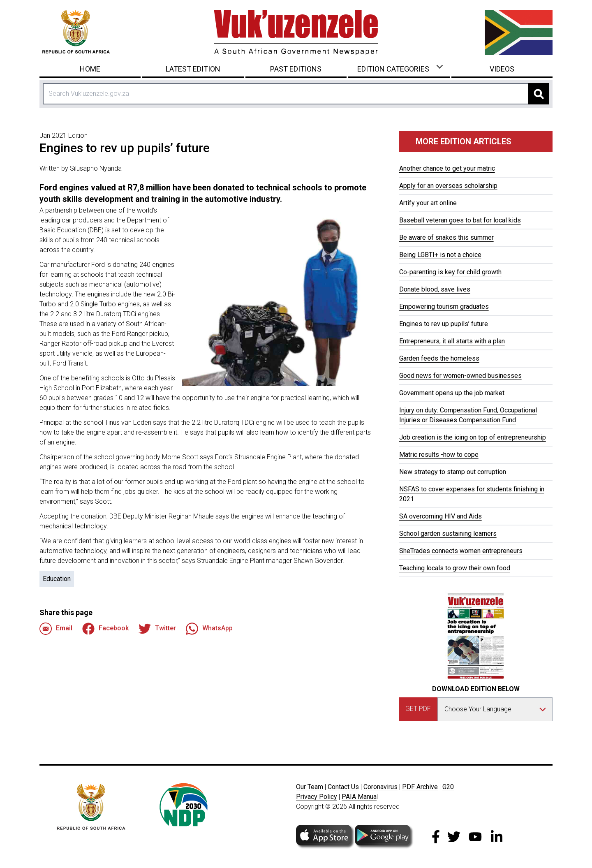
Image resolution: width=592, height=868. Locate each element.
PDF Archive (420, 787)
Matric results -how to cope (439, 455)
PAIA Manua (359, 797)
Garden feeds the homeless (439, 358)
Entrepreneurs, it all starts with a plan (452, 341)
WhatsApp (209, 629)
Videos (502, 69)
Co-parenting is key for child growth (450, 272)
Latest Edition (193, 69)
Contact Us (343, 787)
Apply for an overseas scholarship (448, 186)
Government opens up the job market (452, 393)
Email (56, 629)
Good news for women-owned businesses (460, 376)
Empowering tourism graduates (444, 307)
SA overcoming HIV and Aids (441, 516)
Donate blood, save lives (435, 289)
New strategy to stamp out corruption (453, 472)
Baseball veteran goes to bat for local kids (460, 220)
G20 (448, 787)
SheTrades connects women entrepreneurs (461, 551)
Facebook (105, 629)
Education (57, 579)
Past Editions (296, 69)
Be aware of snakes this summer (446, 237)
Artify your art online (428, 203)
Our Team (310, 787)
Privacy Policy (317, 797)
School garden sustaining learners (448, 534)
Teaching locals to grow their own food (455, 568)
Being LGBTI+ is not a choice (440, 255)
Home (90, 69)
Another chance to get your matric (447, 168)
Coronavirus (380, 787)
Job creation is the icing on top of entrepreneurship (473, 437)
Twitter (157, 629)
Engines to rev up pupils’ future (444, 324)
